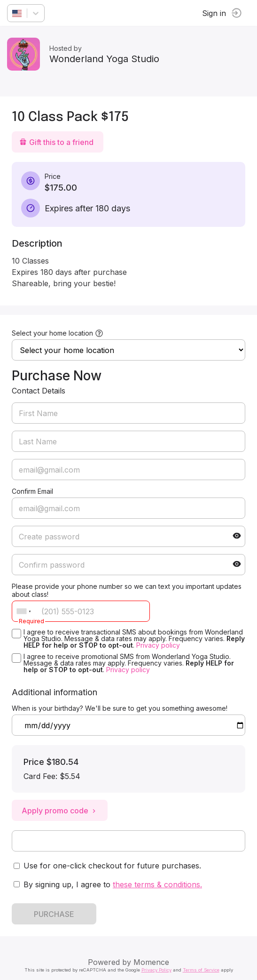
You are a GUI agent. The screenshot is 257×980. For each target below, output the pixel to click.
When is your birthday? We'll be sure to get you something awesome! (120, 708)
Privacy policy (158, 645)
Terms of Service (201, 970)
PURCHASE (54, 914)
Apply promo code (60, 811)
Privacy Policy (156, 970)
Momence (151, 962)
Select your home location (52, 333)
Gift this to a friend (56, 142)
